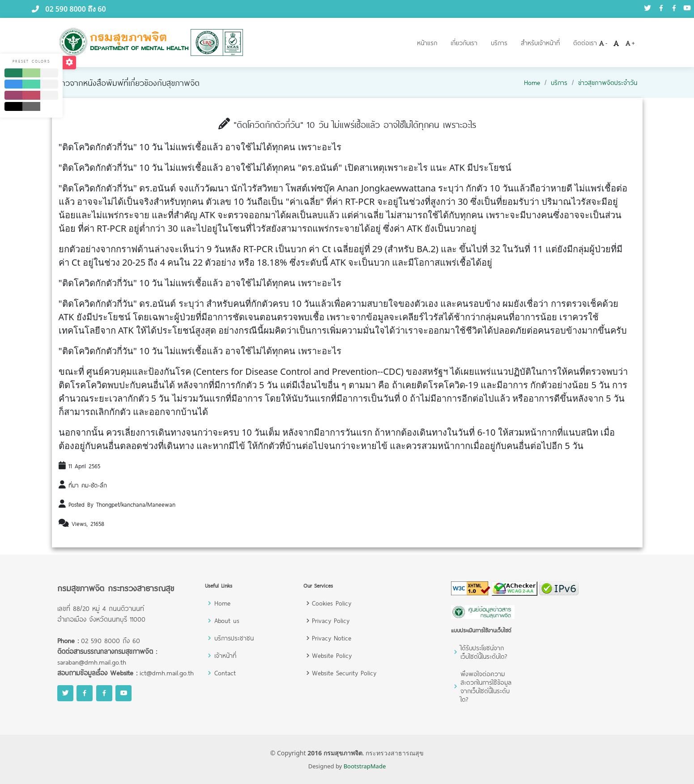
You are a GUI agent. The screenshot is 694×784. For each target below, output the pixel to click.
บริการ (499, 42)
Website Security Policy (344, 673)
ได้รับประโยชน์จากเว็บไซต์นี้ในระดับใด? (484, 652)
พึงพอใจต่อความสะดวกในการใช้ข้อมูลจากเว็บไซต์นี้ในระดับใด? (486, 687)
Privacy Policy (331, 621)
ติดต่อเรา (585, 42)
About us (227, 621)
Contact (225, 673)
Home (532, 82)
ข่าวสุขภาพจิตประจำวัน (608, 82)
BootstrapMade (365, 766)
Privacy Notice (332, 638)
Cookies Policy (332, 603)
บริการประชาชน (234, 638)
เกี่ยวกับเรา (464, 42)
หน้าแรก (427, 42)
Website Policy (332, 655)
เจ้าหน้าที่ (225, 655)
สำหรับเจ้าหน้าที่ (540, 42)
